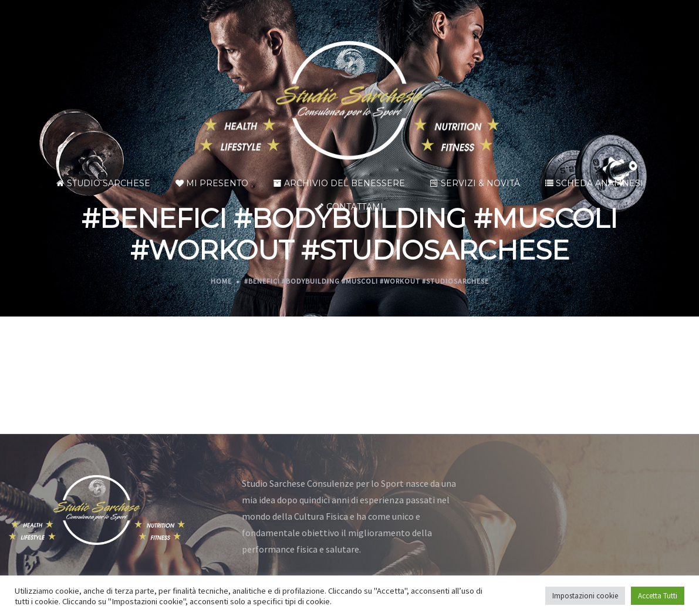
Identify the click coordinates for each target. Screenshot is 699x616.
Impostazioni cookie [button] (585, 596)
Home (221, 281)
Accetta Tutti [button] (658, 596)
